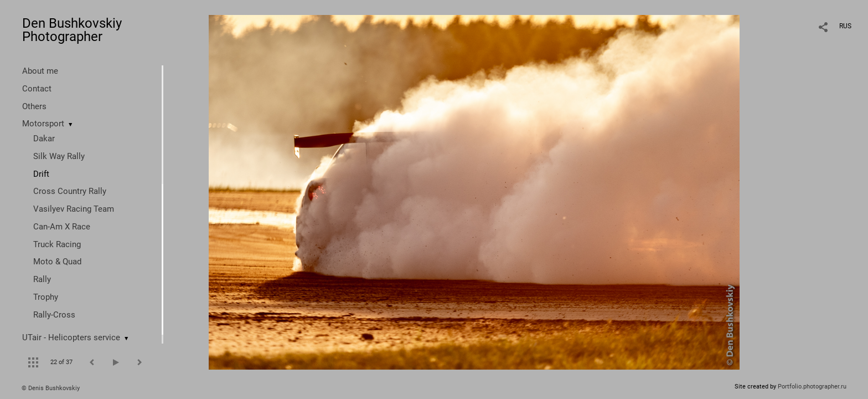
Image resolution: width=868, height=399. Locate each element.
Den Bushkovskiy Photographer (72, 30)
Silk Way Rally (59, 156)
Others (34, 106)
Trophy (46, 297)
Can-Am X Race (62, 227)
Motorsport (43, 124)
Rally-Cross (54, 315)
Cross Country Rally (70, 191)
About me (40, 71)
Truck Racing (57, 244)
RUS (845, 26)
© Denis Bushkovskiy (51, 388)
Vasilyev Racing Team (74, 209)
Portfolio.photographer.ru (812, 387)
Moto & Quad (57, 262)
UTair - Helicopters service (71, 337)
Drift (41, 174)
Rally (42, 279)
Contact (37, 89)
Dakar (44, 139)
